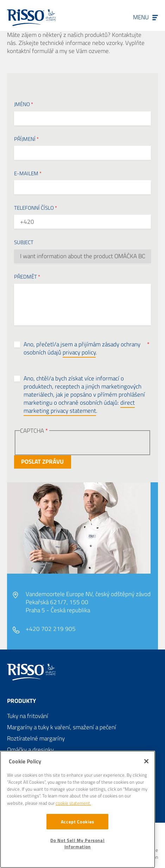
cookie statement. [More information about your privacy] (73, 803)
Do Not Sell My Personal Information (77, 843)
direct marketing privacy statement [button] (79, 407)
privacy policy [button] (79, 352)
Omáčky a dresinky (30, 750)
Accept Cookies (78, 822)
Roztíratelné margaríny (36, 738)
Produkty (21, 701)
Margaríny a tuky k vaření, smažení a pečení (62, 727)
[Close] (146, 761)
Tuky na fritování (28, 716)
